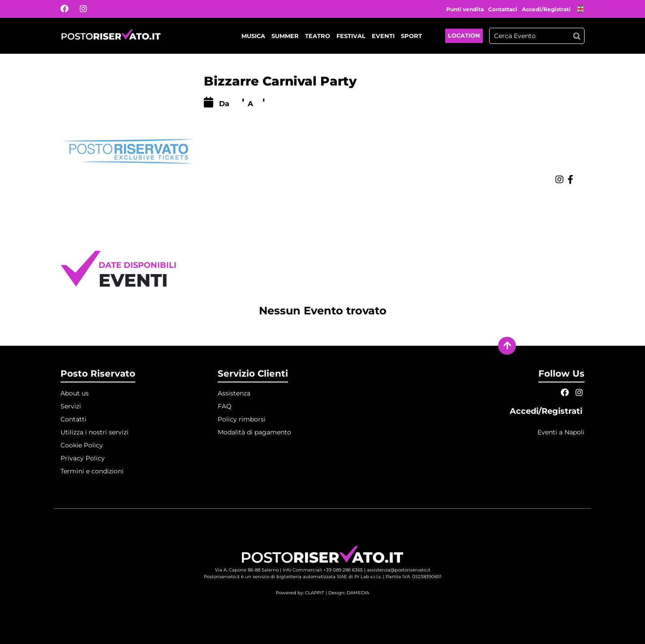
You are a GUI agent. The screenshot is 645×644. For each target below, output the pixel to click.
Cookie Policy (82, 445)
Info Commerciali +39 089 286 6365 (323, 570)
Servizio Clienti (253, 374)
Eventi (383, 36)
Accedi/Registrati (547, 9)
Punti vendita (465, 9)
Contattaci (503, 9)
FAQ (225, 406)
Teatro (318, 36)
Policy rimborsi (242, 419)
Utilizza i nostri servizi (95, 432)
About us (75, 393)
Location (464, 35)
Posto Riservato (98, 374)
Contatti (73, 419)
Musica (253, 36)
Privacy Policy (83, 458)
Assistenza (234, 393)
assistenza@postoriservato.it (399, 570)
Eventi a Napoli (561, 432)
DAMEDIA (358, 593)
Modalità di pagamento (254, 432)
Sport (411, 36)
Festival (351, 36)
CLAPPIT (315, 593)
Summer (285, 36)
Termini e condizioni (92, 471)
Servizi (71, 406)
